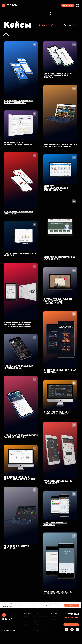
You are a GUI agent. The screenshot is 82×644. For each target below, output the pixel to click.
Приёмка (36, 626)
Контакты (53, 620)
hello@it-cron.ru (72, 618)
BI (24, 626)
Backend (26, 622)
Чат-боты (26, 620)
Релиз (35, 628)
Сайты (25, 618)
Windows (26, 624)
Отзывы (53, 618)
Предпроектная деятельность (41, 616)
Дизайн (36, 620)
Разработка (37, 622)
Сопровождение (38, 630)
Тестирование (37, 624)
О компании (53, 616)
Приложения (27, 616)
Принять (72, 605)
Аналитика (36, 618)
